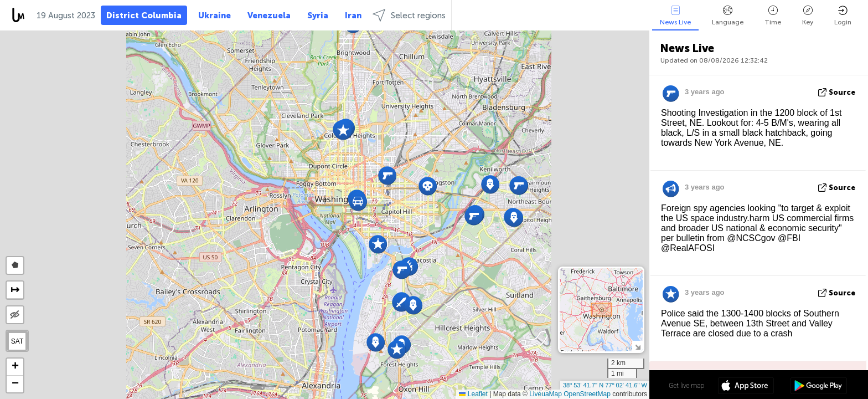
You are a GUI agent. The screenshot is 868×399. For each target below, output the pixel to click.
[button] (490, 184)
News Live (675, 16)
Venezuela (269, 16)
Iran (353, 16)
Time (773, 16)
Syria (318, 16)
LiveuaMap (546, 394)
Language (728, 16)
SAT (17, 341)
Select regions (409, 15)
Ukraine (215, 16)
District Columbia (144, 16)
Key (808, 16)
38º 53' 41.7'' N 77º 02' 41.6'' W (605, 385)
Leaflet (473, 394)
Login (843, 16)
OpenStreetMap (587, 394)
